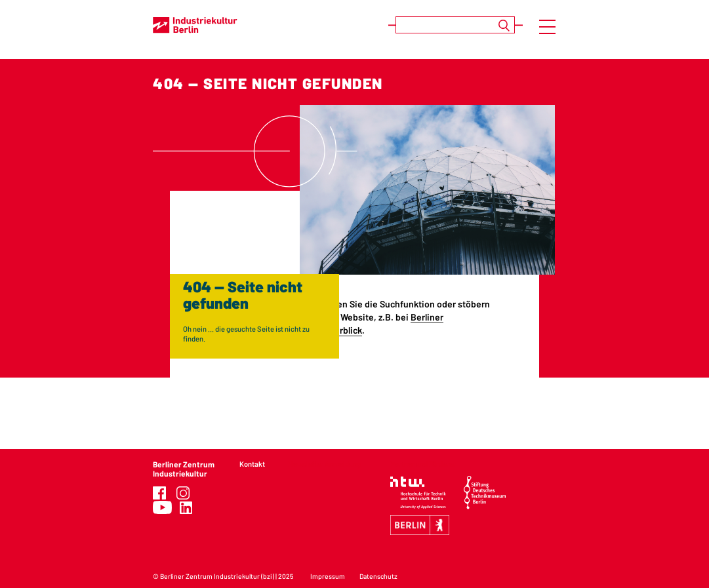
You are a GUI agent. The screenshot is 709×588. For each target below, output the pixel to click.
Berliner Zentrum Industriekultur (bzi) (217, 576)
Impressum (328, 576)
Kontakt (252, 464)
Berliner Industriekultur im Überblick (346, 323)
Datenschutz (378, 576)
